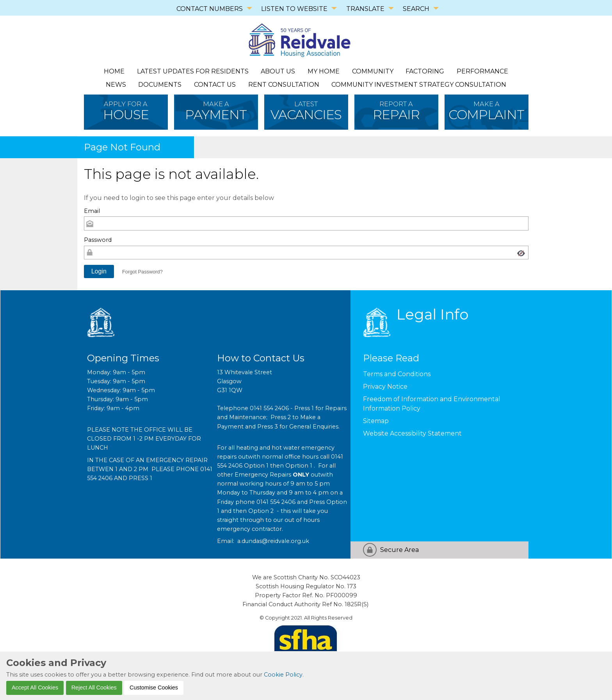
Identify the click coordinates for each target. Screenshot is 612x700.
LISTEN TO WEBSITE (294, 9)
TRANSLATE (365, 9)
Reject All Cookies (94, 687)
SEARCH (416, 9)
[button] (99, 271)
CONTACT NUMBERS (210, 9)
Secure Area (399, 550)
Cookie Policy (283, 675)
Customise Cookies (154, 687)
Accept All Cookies (35, 687)
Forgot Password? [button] (142, 272)
